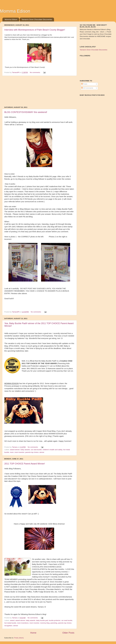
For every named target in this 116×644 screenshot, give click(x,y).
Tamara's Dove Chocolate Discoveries (37, 19)
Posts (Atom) (19, 638)
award (12, 620)
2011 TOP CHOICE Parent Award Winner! (25, 464)
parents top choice (32, 452)
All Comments (87, 88)
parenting (54, 623)
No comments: (35, 72)
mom (12, 452)
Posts (84, 84)
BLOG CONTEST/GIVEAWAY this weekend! (26, 112)
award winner (15, 450)
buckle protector (55, 620)
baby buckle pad (42, 620)
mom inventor (19, 452)
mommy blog (45, 623)
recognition (8, 626)
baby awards (25, 450)
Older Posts (68, 633)
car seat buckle (36, 450)
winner (42, 452)
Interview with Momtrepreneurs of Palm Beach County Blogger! (35, 30)
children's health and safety (52, 450)
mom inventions (23, 623)
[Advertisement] (39, 91)
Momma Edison (11, 19)
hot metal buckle (10, 623)
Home (33, 633)
